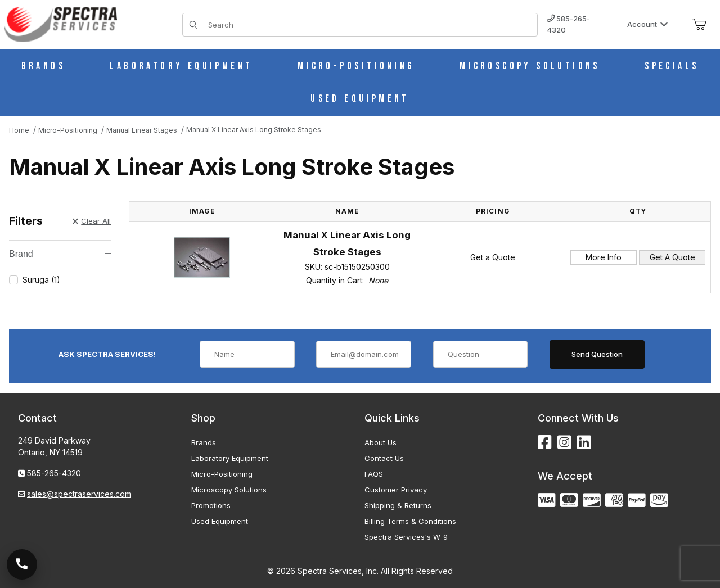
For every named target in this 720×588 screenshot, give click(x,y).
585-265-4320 (568, 24)
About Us (381, 442)
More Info (604, 257)
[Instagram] (564, 443)
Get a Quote (493, 257)
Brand (60, 254)
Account (648, 24)
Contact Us (384, 458)
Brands (204, 442)
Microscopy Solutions (229, 490)
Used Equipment (220, 521)
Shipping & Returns (398, 505)
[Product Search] (369, 25)
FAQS (374, 474)
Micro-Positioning (222, 474)
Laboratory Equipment (230, 458)
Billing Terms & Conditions (410, 521)
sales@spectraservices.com (79, 494)
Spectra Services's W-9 (406, 537)
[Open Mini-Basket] (699, 25)
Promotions (211, 505)
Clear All (92, 221)
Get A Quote (672, 257)
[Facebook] (545, 443)
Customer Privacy (396, 490)
